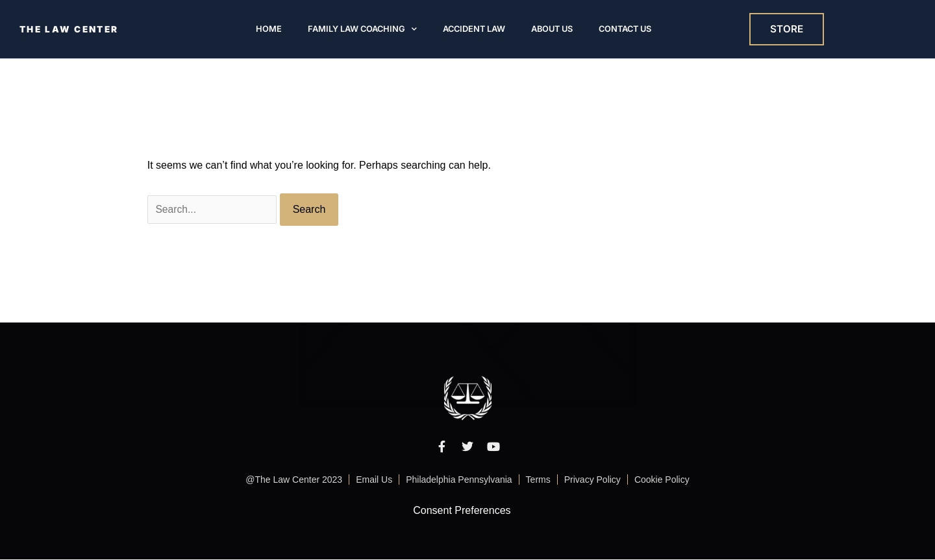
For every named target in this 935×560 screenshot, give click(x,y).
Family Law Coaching (362, 30)
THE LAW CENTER (71, 30)
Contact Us (625, 30)
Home (269, 30)
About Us (552, 30)
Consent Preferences (462, 511)
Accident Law (474, 30)
